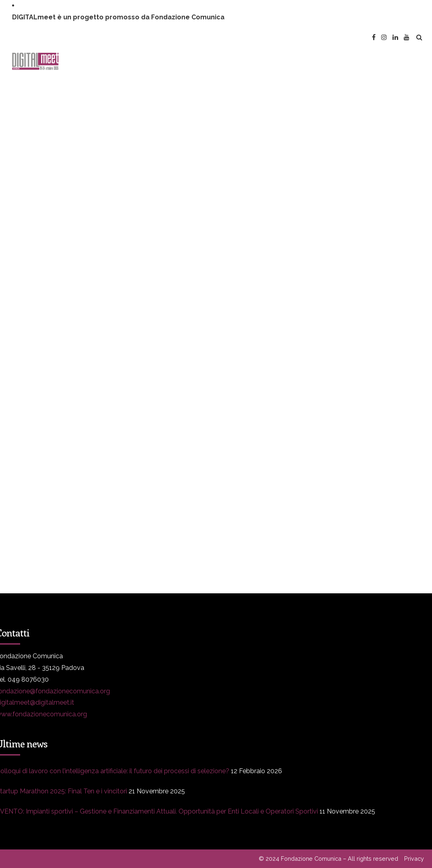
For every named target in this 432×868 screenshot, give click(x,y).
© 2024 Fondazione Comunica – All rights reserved (328, 859)
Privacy (414, 859)
